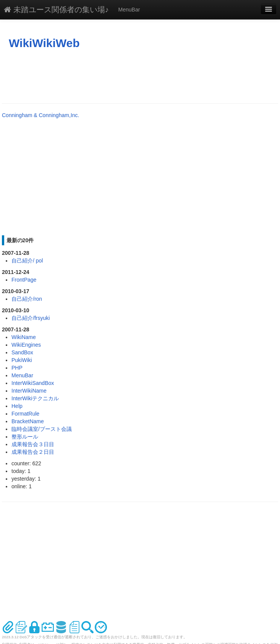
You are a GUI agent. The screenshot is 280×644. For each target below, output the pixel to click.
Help (17, 406)
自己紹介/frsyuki (31, 318)
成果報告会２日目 (33, 452)
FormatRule (25, 414)
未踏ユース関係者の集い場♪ (56, 10)
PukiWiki (22, 360)
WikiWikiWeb (44, 43)
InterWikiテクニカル (35, 398)
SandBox (22, 352)
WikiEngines (26, 345)
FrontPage (24, 280)
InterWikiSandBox (33, 383)
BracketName (28, 421)
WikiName (24, 337)
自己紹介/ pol (27, 261)
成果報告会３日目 (33, 444)
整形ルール (25, 437)
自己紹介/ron (27, 299)
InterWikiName (29, 391)
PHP (17, 368)
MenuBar (129, 10)
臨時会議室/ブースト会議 (42, 429)
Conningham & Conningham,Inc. (40, 115)
